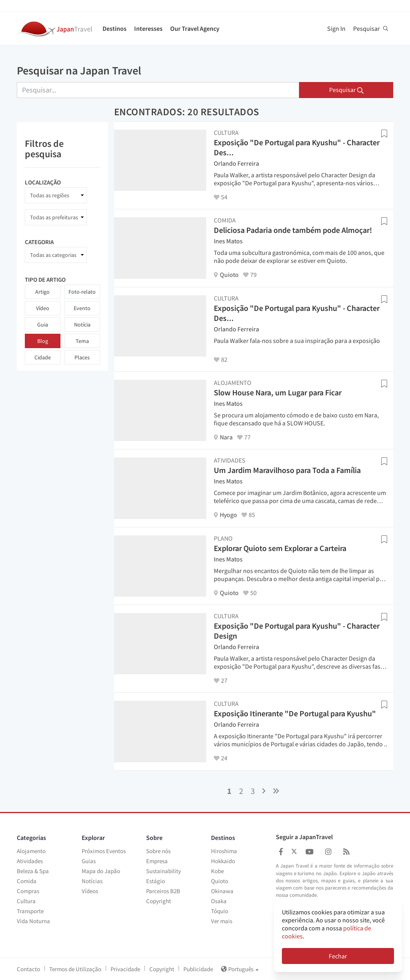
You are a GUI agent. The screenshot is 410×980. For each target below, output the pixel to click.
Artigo (42, 292)
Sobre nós (158, 851)
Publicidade (198, 969)
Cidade (43, 357)
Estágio (156, 881)
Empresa (157, 861)
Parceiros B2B (163, 891)
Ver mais (222, 921)
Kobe (217, 871)
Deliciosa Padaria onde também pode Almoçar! (293, 230)
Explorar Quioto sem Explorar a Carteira (280, 548)
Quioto (220, 881)
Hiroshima (224, 851)
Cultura (26, 901)
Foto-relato (82, 292)
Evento (82, 308)
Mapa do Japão (101, 871)
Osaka (219, 901)
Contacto (28, 969)
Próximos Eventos (104, 851)
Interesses (148, 28)
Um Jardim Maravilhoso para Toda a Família (287, 470)
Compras (28, 891)
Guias (89, 861)
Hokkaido (223, 861)
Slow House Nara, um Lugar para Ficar (278, 392)
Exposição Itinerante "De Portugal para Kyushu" (295, 713)
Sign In (336, 28)
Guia (43, 325)
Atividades (30, 861)
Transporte (30, 911)
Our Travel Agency (195, 28)
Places (82, 357)
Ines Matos (228, 241)
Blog (43, 341)
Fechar (338, 956)
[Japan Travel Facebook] (281, 852)
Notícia (82, 325)
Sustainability (164, 871)
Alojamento (31, 851)
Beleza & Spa (33, 871)
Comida (27, 881)
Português (240, 969)
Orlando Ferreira (236, 163)
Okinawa (222, 891)
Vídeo (43, 308)
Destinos (115, 28)
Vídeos (90, 891)
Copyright (159, 901)
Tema (82, 341)
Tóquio (220, 911)
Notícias (92, 881)
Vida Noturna (33, 921)
